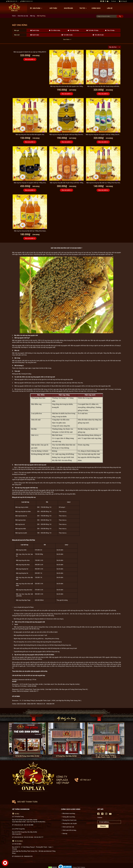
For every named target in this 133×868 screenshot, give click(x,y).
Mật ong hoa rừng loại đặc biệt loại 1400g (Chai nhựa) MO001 (30, 231)
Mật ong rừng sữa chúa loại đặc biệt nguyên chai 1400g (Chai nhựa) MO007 (66, 87)
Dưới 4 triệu (36, 30)
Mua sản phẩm (29, 59)
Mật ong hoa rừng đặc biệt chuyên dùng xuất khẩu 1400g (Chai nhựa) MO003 (67, 183)
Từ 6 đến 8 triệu (74, 30)
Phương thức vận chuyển (70, 815)
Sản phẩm (37, 8)
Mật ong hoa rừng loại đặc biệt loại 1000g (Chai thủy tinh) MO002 (103, 183)
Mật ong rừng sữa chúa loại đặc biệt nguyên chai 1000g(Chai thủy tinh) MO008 (30, 135)
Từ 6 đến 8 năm (99, 35)
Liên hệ (110, 8)
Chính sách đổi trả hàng (69, 821)
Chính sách (96, 8)
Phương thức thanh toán (69, 811)
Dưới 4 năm (36, 35)
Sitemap (65, 825)
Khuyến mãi (68, 8)
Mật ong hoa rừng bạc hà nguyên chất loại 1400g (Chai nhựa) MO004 (30, 183)
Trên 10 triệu (111, 30)
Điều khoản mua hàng (69, 805)
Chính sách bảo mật (68, 818)
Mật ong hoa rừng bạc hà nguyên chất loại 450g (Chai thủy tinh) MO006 (66, 135)
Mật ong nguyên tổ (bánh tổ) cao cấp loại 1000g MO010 (30, 52)
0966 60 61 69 (13, 1)
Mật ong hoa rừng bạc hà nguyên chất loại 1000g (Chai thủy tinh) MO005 (103, 135)
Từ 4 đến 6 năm (68, 35)
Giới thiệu (53, 8)
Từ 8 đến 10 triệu (93, 30)
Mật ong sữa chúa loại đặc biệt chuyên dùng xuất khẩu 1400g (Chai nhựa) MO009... (103, 87)
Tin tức (83, 8)
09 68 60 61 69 (29, 1)
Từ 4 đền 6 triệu (56, 30)
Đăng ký (103, 817)
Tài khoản (113, 1)
